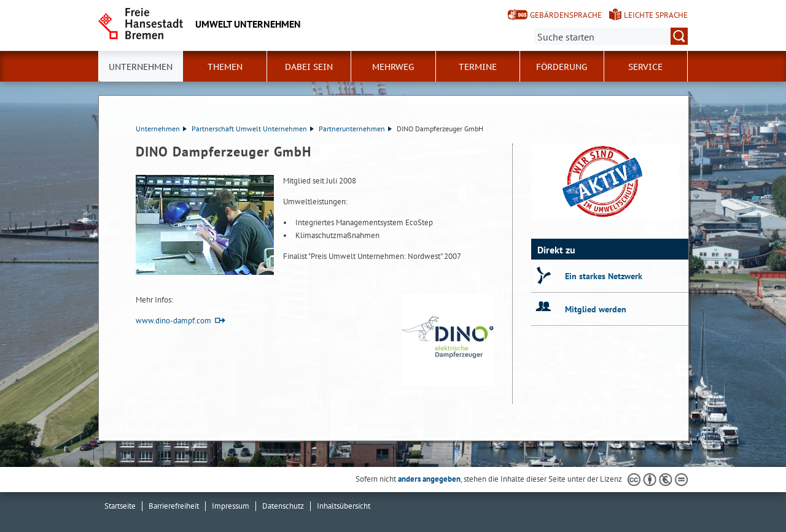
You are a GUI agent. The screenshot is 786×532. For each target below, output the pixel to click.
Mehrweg (393, 67)
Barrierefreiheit (174, 506)
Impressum (231, 506)
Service (645, 67)
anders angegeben (429, 479)
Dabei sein (309, 67)
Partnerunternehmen (355, 129)
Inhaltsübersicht (344, 506)
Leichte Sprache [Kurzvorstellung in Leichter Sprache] (656, 15)
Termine (478, 67)
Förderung (562, 67)
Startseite (120, 506)
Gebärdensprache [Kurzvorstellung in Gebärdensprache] (566, 15)
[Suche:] (611, 36)
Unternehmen (161, 129)
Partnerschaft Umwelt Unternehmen (253, 129)
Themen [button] (225, 67)
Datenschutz (283, 506)
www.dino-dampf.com (173, 321)
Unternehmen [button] (141, 67)
